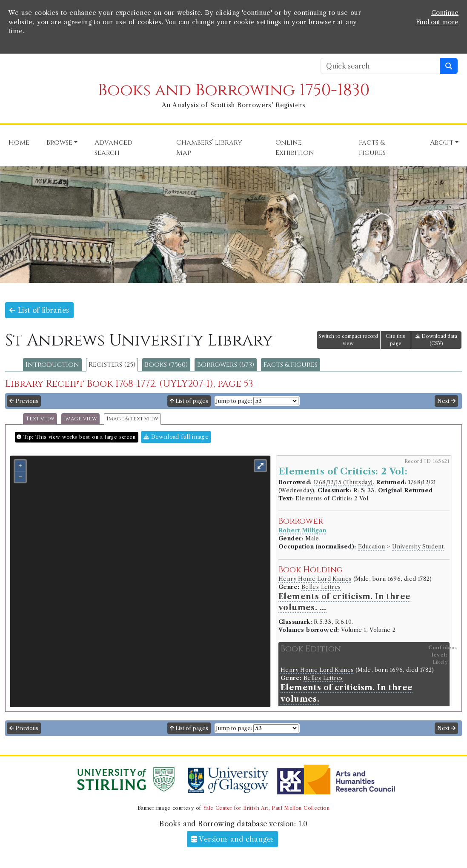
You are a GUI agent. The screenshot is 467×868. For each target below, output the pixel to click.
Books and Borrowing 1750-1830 (234, 90)
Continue (445, 13)
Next (446, 401)
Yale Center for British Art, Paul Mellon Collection (266, 808)
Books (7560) (166, 365)
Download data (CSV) (436, 340)
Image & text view (132, 419)
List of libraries (39, 310)
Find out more (437, 22)
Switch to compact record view (348, 340)
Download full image (176, 437)
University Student (418, 547)
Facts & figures (291, 365)
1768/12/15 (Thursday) (343, 482)
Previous (24, 401)
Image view (80, 419)
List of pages (189, 401)
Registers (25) (112, 365)
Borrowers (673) (226, 365)
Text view (40, 419)
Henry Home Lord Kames (315, 579)
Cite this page (395, 340)
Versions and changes (233, 839)
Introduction (52, 365)
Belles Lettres (321, 587)
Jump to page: (234, 401)
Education (372, 547)
